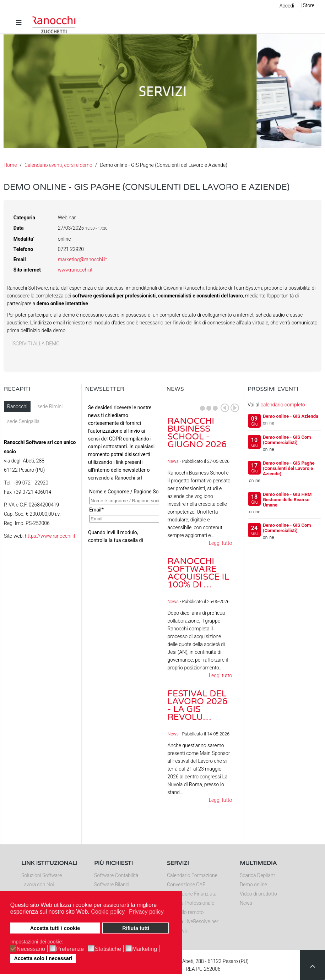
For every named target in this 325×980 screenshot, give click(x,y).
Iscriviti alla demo (36, 344)
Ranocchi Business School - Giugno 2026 (197, 433)
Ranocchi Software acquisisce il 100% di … (199, 573)
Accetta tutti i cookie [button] (55, 928)
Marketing (145, 949)
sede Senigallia (23, 421)
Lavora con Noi (38, 885)
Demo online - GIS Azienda (291, 416)
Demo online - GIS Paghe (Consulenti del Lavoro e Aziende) (289, 468)
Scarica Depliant (257, 875)
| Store (307, 5)
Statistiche (108, 949)
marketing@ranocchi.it (82, 259)
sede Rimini (50, 406)
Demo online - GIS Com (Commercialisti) (287, 440)
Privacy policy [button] (146, 912)
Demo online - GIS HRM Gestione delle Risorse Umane (287, 500)
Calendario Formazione (192, 875)
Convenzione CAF (186, 885)
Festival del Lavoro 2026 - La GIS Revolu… (198, 705)
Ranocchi (17, 406)
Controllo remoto (185, 912)
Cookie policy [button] (108, 912)
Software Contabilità (116, 875)
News (173, 461)
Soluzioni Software (42, 875)
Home (10, 165)
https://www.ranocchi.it (50, 536)
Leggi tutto (221, 543)
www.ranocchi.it (75, 270)
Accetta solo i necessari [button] (43, 958)
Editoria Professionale (191, 903)
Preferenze (70, 949)
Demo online (253, 885)
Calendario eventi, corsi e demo (58, 165)
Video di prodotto (258, 894)
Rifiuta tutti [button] (136, 928)
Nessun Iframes (122, 472)
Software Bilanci (112, 885)
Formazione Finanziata (192, 894)
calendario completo (283, 405)
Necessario (31, 949)
